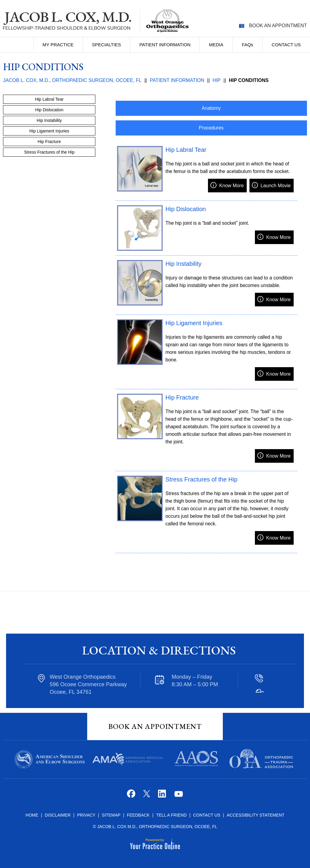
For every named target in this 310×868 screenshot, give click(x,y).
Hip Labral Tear (186, 150)
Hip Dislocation (186, 209)
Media (216, 45)
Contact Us (286, 45)
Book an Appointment (278, 26)
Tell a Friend (171, 815)
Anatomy (211, 108)
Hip (217, 80)
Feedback (138, 815)
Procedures (211, 128)
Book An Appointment (155, 726)
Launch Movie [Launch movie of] (276, 186)
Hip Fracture (182, 397)
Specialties (107, 45)
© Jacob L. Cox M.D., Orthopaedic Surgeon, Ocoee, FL (155, 827)
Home (21, 44)
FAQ (248, 45)
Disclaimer (58, 815)
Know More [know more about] (231, 186)
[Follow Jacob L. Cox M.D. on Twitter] (147, 796)
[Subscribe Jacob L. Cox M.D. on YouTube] (178, 796)
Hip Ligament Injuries (194, 323)
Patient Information (165, 45)
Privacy (87, 815)
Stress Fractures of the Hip (202, 479)
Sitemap (112, 815)
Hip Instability (184, 264)
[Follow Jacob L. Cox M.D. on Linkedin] (163, 796)
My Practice (58, 45)
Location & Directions (159, 650)
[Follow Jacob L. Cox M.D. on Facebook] (132, 796)
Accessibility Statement (256, 815)
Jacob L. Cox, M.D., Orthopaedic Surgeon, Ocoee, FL (72, 80)
